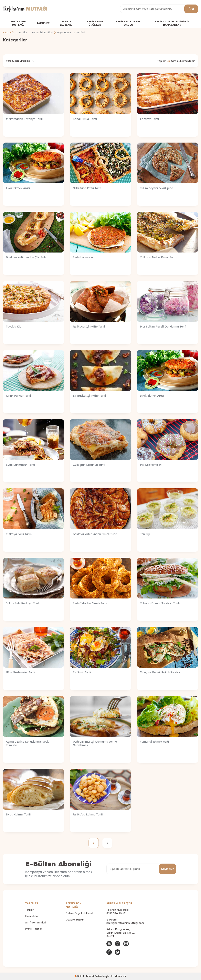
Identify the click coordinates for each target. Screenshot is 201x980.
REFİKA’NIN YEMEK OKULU (128, 23)
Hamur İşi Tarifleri (42, 32)
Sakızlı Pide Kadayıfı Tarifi (23, 603)
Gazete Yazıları (75, 920)
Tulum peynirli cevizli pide (156, 188)
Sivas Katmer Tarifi (18, 814)
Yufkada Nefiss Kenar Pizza (158, 257)
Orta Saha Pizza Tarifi (87, 188)
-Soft (79, 976)
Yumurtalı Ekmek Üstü (154, 742)
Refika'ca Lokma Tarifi (88, 814)
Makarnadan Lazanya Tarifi (24, 119)
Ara (191, 9)
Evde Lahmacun (84, 257)
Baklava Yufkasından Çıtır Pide (26, 257)
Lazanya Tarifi (149, 119)
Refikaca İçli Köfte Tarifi (89, 327)
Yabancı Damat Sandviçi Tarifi (160, 603)
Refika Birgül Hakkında (80, 913)
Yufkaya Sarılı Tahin (19, 534)
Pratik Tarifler (34, 929)
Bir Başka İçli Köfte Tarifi (89, 396)
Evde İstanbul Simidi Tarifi (90, 603)
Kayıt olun (168, 869)
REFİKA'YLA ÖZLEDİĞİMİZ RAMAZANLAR (172, 23)
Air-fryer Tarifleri (36, 922)
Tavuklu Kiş (13, 327)
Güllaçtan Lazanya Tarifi (89, 465)
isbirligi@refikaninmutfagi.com (125, 923)
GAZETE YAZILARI (66, 23)
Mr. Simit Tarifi (82, 672)
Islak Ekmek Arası (18, 188)
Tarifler (23, 32)
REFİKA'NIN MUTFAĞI (18, 23)
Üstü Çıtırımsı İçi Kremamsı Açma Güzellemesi (95, 743)
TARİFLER (43, 23)
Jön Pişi (145, 534)
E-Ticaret (89, 976)
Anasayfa (9, 32)
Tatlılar (29, 910)
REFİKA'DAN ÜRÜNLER (95, 23)
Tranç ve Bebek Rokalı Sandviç (160, 672)
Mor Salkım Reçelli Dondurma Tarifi (163, 327)
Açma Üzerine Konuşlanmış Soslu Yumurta (28, 743)
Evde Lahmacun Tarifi (20, 465)
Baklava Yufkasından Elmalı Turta (95, 534)
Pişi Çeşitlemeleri (151, 465)
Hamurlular (32, 916)
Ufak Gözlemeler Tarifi (20, 672)
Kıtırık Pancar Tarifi (18, 396)
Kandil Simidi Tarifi (85, 119)
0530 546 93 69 (116, 913)
